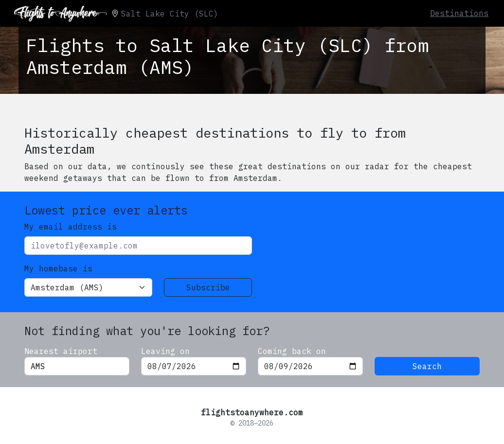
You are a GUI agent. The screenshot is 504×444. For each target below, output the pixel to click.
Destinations (459, 13)
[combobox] (77, 366)
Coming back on (292, 351)
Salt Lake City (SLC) (170, 14)
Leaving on (165, 351)
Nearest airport (61, 351)
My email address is (71, 227)
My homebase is (58, 268)
